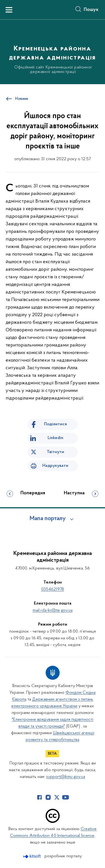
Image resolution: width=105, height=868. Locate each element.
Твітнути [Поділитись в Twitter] (55, 452)
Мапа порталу (48, 519)
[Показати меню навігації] (9, 10)
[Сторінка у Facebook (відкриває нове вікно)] (39, 797)
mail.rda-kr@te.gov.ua (53, 610)
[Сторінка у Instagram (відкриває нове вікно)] (48, 797)
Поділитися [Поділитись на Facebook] (55, 424)
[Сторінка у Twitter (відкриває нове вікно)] (57, 797)
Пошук (91, 10)
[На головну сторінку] (53, 51)
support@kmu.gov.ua (66, 777)
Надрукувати (55, 466)
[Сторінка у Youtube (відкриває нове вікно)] (66, 797)
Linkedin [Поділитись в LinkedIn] (55, 438)
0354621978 (53, 589)
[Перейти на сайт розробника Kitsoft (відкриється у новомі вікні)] (33, 856)
